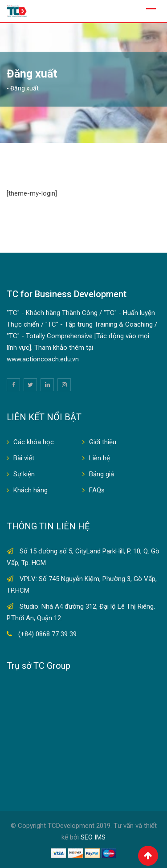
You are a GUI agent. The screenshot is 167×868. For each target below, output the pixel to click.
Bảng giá (102, 474)
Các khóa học (34, 442)
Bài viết (24, 458)
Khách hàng (31, 490)
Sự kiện (24, 474)
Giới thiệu (103, 442)
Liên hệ (100, 458)
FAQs (97, 490)
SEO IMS (93, 837)
